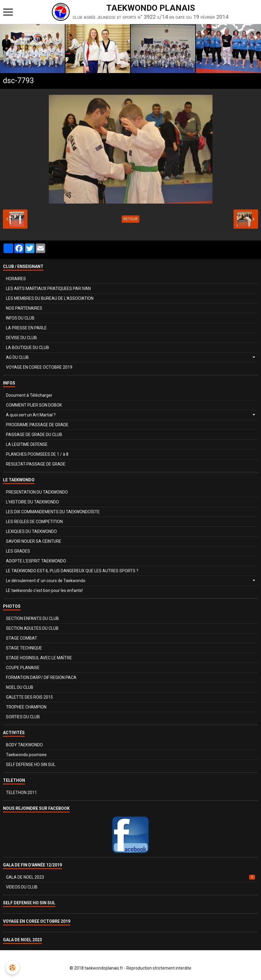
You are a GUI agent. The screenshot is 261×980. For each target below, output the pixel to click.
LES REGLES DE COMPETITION (34, 522)
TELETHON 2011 (21, 793)
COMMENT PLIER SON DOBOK (34, 405)
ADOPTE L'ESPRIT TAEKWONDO (36, 561)
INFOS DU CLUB (20, 318)
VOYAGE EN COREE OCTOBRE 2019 (39, 367)
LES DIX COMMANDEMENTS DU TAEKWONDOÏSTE (53, 512)
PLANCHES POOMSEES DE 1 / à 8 (37, 454)
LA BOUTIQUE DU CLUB (28, 348)
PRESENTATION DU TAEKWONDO (37, 492)
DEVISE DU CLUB (21, 338)
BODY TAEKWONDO (24, 745)
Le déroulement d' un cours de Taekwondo (46, 581)
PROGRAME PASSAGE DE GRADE (37, 425)
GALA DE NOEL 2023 (130, 877)
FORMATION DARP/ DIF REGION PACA (41, 677)
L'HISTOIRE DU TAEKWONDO (32, 502)
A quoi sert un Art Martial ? (31, 415)
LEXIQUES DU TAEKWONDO (31, 531)
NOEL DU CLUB (20, 687)
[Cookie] (13, 968)
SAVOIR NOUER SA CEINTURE (34, 541)
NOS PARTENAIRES (24, 308)
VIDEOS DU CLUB (22, 887)
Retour (130, 219)
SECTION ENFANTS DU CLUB (32, 618)
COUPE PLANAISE (23, 668)
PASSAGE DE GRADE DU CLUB (34, 435)
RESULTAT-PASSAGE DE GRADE (36, 464)
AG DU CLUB (17, 357)
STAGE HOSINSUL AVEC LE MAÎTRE (39, 658)
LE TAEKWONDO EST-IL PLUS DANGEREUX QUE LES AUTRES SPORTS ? (72, 571)
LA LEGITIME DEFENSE (27, 444)
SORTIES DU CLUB (23, 717)
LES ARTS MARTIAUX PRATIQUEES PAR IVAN (48, 289)
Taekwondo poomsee (26, 755)
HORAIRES (16, 279)
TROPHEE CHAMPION (26, 707)
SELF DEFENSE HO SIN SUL (31, 765)
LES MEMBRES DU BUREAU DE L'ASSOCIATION (50, 298)
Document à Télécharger (29, 395)
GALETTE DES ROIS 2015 (29, 697)
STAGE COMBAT (22, 638)
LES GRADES (18, 551)
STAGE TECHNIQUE (24, 648)
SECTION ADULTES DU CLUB (32, 628)
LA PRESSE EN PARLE (26, 328)
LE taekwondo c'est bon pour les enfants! (44, 590)
